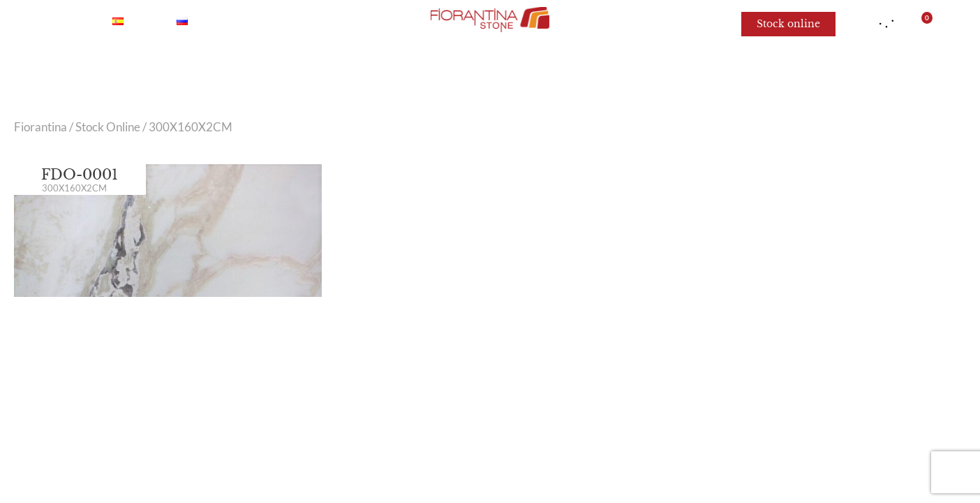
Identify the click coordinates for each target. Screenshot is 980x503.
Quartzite (373, 70)
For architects (727, 70)
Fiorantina (40, 127)
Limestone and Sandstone (581, 70)
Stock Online (108, 127)
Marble (234, 70)
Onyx (300, 70)
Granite (453, 70)
